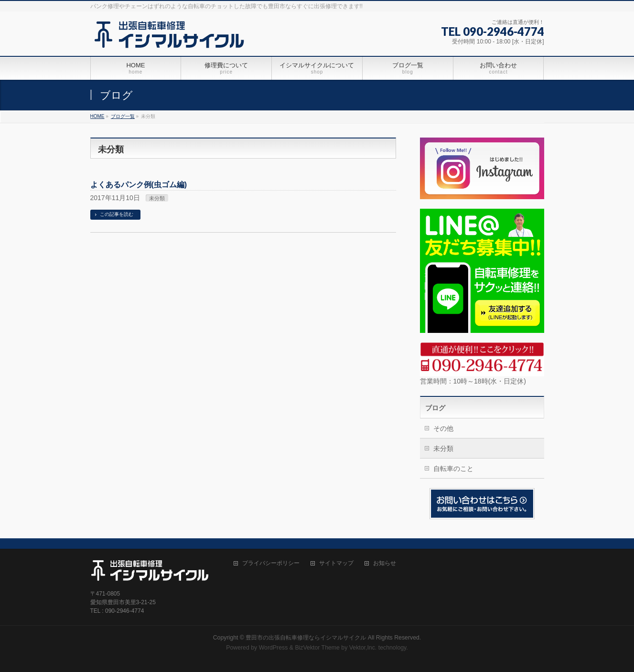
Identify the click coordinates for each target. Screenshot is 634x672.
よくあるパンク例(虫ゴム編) (139, 185)
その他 (443, 428)
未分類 (157, 198)
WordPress (274, 648)
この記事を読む (117, 214)
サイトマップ (336, 563)
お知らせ (385, 563)
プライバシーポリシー (271, 563)
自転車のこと (453, 469)
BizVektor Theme (317, 648)
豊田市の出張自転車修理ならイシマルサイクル (306, 638)
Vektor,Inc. (363, 648)
